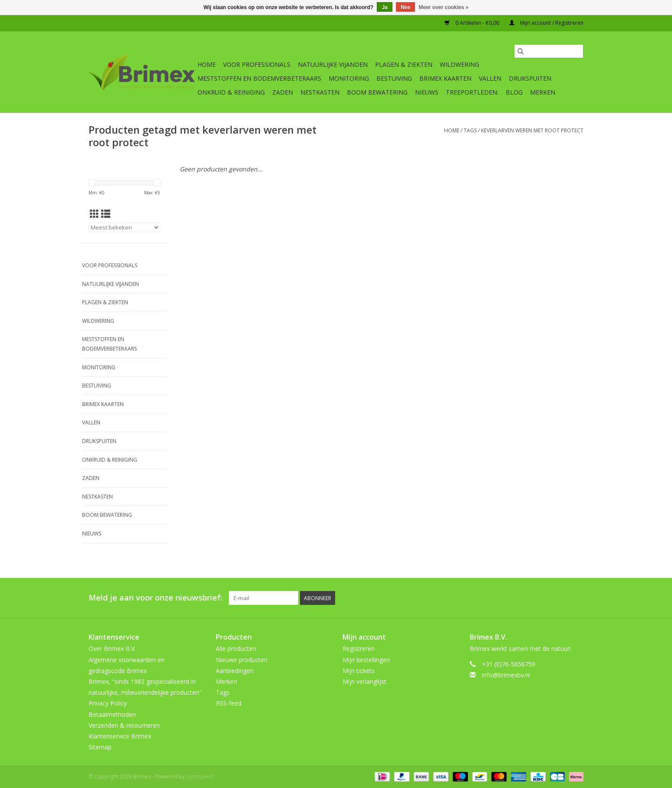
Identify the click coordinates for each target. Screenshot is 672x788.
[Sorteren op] (124, 227)
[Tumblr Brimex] (561, 598)
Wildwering (460, 64)
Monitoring (349, 78)
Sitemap (100, 747)
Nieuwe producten (242, 660)
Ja (384, 7)
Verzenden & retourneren (124, 725)
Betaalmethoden (112, 714)
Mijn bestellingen (366, 660)
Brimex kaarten (445, 78)
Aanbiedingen (235, 671)
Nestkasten (320, 92)
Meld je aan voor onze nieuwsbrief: (155, 598)
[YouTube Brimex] (545, 598)
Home (207, 64)
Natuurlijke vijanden (333, 64)
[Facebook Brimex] (498, 598)
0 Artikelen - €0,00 (473, 23)
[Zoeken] (549, 51)
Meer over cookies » (444, 7)
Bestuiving (394, 78)
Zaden (283, 92)
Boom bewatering (377, 92)
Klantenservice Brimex (120, 736)
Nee (405, 7)
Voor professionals (257, 64)
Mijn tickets (359, 671)
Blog (514, 92)
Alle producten (236, 648)
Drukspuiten (530, 78)
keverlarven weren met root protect (532, 130)
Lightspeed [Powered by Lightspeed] (199, 777)
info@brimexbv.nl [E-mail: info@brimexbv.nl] (506, 675)
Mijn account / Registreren (546, 23)
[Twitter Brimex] (514, 598)
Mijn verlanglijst (364, 681)
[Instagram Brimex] (576, 598)
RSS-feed (229, 703)
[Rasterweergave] (94, 214)
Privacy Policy (108, 703)
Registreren (359, 648)
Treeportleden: (472, 92)
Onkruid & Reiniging (231, 92)
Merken (543, 92)
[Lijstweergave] (106, 214)
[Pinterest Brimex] (530, 598)
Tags (470, 130)
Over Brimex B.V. (112, 648)
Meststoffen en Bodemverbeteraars (259, 78)
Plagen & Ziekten (404, 64)
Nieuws (427, 92)
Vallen (490, 78)
